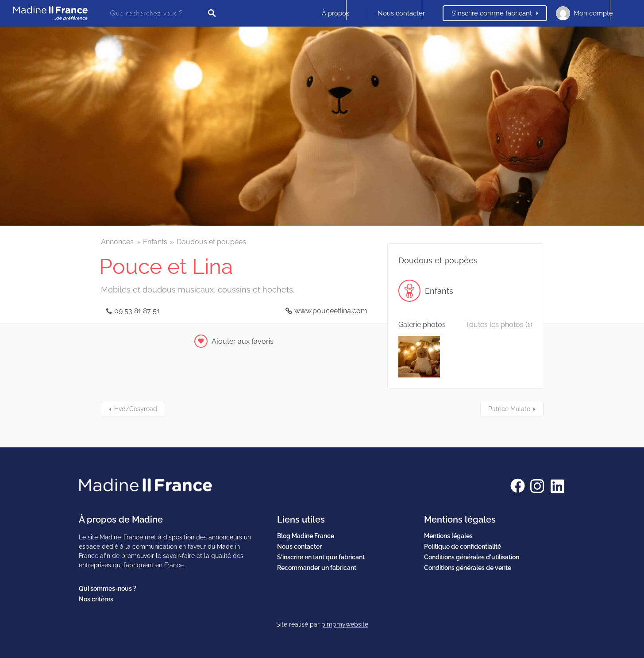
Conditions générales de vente (468, 568)
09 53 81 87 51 (137, 311)
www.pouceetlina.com (331, 311)
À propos (335, 13)
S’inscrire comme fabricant (492, 13)
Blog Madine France (306, 536)
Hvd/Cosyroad (136, 409)
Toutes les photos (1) (499, 325)
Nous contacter (401, 13)
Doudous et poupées (211, 242)
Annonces (117, 242)
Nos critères (96, 599)
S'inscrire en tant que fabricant (321, 557)
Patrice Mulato (509, 409)
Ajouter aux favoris (243, 341)
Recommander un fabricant (317, 568)
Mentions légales (448, 536)
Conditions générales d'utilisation (472, 557)
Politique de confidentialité (463, 546)
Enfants (155, 242)
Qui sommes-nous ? (108, 589)
